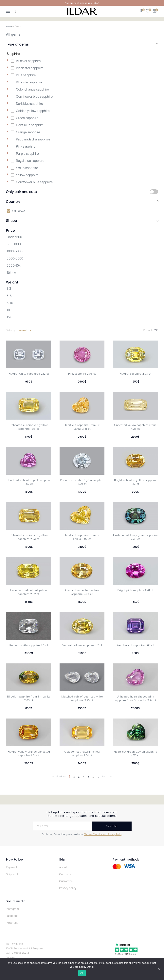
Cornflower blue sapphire (34, 96)
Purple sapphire (27, 154)
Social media (16, 901)
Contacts (65, 874)
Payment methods (126, 860)
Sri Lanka (19, 211)
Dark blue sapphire (29, 104)
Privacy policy (68, 888)
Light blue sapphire (30, 125)
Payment (12, 867)
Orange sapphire (28, 132)
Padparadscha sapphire (33, 139)
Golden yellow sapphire (33, 111)
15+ (9, 317)
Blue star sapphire (29, 82)
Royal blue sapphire (30, 161)
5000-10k (14, 265)
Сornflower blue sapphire (34, 182)
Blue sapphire (26, 75)
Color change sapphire (32, 89)
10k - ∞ (11, 273)
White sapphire (27, 168)
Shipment (12, 874)
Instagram (12, 909)
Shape (82, 220)
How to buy (15, 860)
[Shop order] (25, 330)
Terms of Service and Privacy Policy (103, 834)
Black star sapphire (30, 68)
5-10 (10, 303)
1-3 (9, 289)
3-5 (9, 296)
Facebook (12, 916)
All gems (13, 34)
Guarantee (66, 881)
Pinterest (12, 923)
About (63, 867)
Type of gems (82, 44)
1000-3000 (15, 251)
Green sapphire (27, 118)
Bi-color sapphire (28, 61)
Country (82, 201)
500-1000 (14, 244)
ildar (63, 860)
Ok (82, 973)
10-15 (10, 310)
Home (9, 26)
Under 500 (14, 237)
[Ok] (159, 969)
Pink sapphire (26, 146)
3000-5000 (15, 258)
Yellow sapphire (27, 175)
